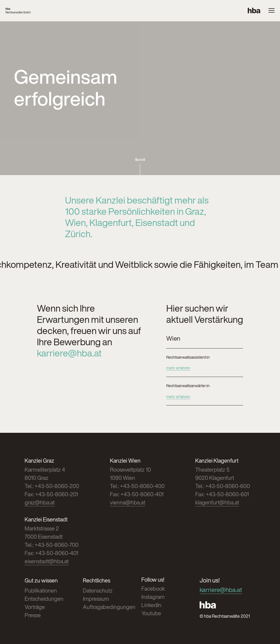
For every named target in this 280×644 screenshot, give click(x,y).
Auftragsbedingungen (109, 607)
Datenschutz (98, 591)
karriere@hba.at (69, 353)
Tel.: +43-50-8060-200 (52, 486)
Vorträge (35, 607)
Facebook (153, 589)
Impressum (96, 599)
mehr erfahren (178, 368)
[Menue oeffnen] (272, 11)
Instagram (153, 597)
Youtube (151, 613)
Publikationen (41, 591)
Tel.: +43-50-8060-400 (137, 486)
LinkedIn (151, 605)
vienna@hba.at (128, 502)
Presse (33, 615)
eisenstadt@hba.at (47, 561)
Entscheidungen (44, 599)
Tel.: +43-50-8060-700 (52, 545)
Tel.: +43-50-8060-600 (223, 486)
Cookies (277, 643)
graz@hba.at (40, 502)
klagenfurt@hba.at (217, 502)
